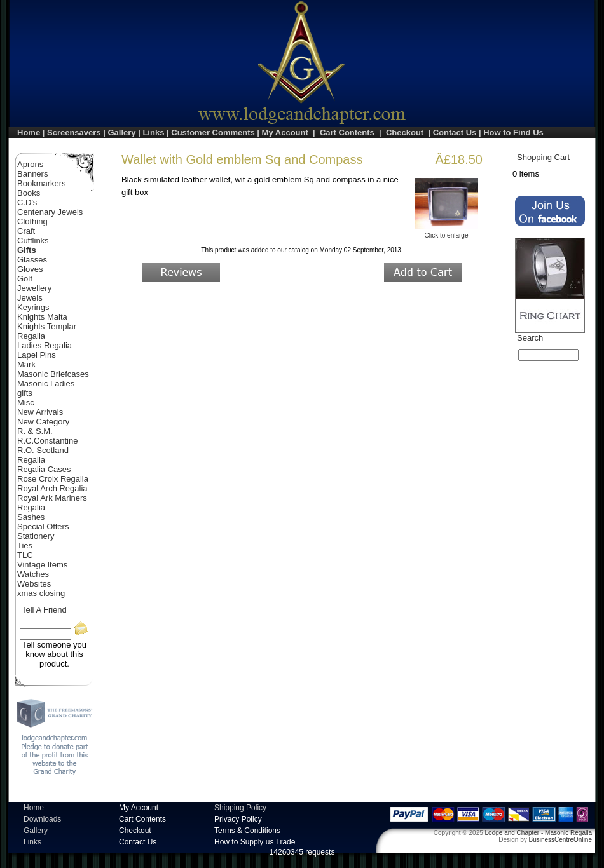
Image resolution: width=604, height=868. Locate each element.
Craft (26, 231)
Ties (25, 546)
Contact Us (455, 132)
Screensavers (74, 132)
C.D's (27, 202)
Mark (26, 364)
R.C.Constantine (47, 441)
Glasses (32, 260)
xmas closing (41, 593)
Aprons (30, 164)
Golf (25, 279)
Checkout (405, 132)
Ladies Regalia (45, 345)
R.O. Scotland (43, 450)
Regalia (31, 460)
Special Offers (43, 526)
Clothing (32, 221)
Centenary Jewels (50, 212)
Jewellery (34, 288)
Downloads (42, 819)
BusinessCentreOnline (561, 840)
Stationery (36, 536)
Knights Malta (42, 317)
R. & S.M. (35, 431)
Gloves (30, 269)
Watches (33, 574)
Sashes (31, 517)
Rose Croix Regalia (53, 479)
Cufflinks (33, 241)
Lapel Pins (37, 355)
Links (153, 132)
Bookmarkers (42, 183)
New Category (43, 422)
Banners (32, 174)
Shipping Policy (240, 808)
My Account (285, 132)
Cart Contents (347, 132)
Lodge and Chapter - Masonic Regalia (539, 833)
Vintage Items (42, 565)
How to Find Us (513, 132)
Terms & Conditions (247, 831)
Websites (34, 584)
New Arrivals (40, 412)
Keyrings (33, 307)
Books (29, 193)
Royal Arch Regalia (52, 488)
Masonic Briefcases (53, 374)
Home (29, 132)
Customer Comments (213, 132)
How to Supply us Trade (255, 842)
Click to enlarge (446, 233)
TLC (25, 555)
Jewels (30, 298)
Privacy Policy (238, 819)
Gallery (121, 132)
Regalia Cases (44, 469)
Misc (26, 403)
